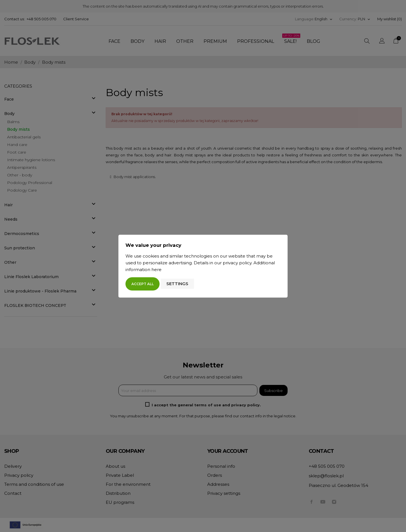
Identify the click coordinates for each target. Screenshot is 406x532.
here (156, 270)
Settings (177, 284)
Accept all (143, 284)
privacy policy (237, 263)
